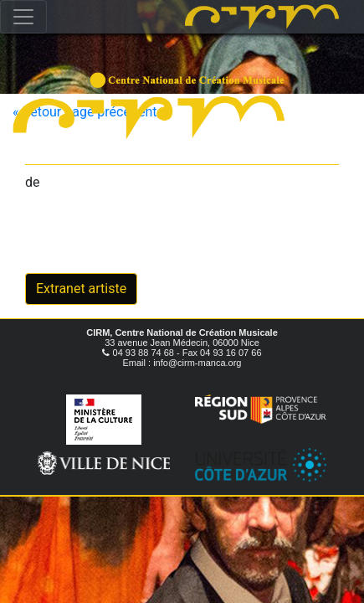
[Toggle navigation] (23, 17)
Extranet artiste (81, 289)
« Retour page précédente (88, 112)
